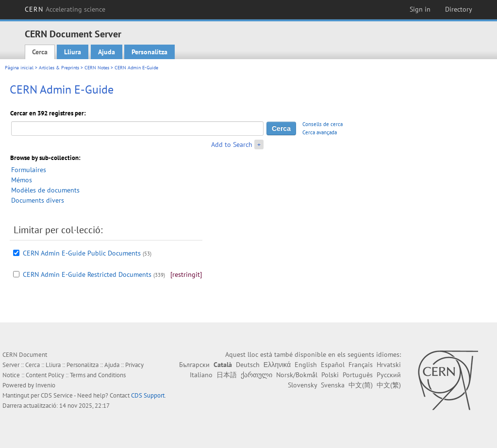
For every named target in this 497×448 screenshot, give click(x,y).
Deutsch (248, 365)
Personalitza (149, 52)
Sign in (420, 9)
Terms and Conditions (98, 375)
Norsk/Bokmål (297, 375)
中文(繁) (389, 385)
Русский (389, 375)
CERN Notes (97, 68)
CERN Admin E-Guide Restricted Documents (87, 274)
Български (194, 365)
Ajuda (107, 52)
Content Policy (45, 375)
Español (333, 365)
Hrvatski (389, 365)
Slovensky (302, 385)
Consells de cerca (323, 124)
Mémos (22, 180)
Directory (459, 9)
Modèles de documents (45, 190)
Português (358, 375)
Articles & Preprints (59, 68)
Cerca (40, 52)
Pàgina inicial (19, 68)
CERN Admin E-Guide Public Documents (82, 253)
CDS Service (57, 395)
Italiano (201, 375)
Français (361, 365)
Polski (330, 375)
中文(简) (361, 385)
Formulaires (29, 170)
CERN (65, 9)
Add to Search (232, 144)
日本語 (227, 375)
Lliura (73, 52)
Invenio (45, 385)
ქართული (257, 375)
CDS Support (148, 395)
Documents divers (38, 200)
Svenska (333, 385)
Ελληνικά (277, 365)
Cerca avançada (320, 132)
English (306, 365)
